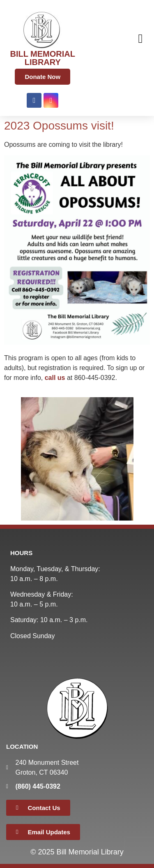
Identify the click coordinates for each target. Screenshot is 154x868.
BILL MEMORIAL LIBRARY (43, 58)
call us (55, 378)
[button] (140, 38)
